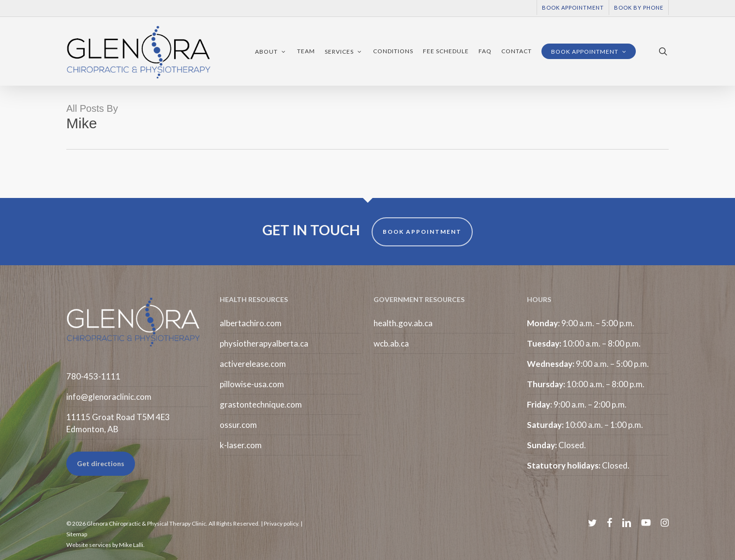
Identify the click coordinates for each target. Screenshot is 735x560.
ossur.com (238, 425)
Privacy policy (281, 523)
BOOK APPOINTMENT (422, 232)
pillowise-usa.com (252, 384)
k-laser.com (241, 445)
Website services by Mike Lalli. (105, 545)
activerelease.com (253, 364)
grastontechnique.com (261, 404)
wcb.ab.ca (391, 343)
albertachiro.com (251, 323)
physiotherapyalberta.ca (264, 343)
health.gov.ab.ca (403, 323)
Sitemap (77, 534)
